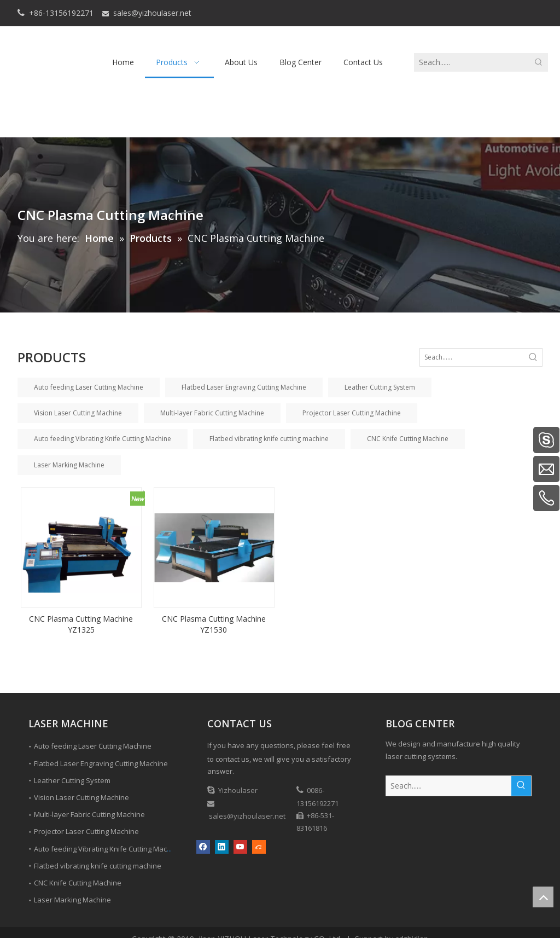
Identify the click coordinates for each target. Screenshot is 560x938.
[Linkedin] (222, 847)
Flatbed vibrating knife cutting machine (269, 439)
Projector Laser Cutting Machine (352, 413)
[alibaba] (259, 847)
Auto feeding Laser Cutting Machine (89, 387)
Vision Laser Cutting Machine (78, 413)
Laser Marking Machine (69, 465)
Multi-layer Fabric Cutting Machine (212, 413)
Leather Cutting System (380, 387)
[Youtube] (240, 847)
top (543, 897)
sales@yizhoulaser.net (152, 13)
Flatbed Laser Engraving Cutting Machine (244, 387)
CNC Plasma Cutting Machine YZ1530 (214, 624)
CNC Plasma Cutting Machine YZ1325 (81, 624)
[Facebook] (203, 847)
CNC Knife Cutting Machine (408, 439)
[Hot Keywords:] (539, 62)
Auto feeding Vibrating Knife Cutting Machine (103, 439)
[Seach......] (472, 62)
